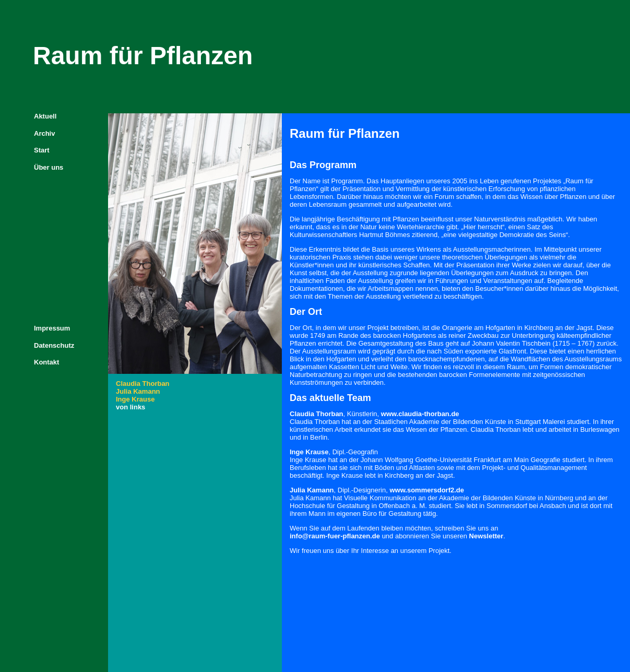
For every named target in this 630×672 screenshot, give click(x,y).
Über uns (49, 167)
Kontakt (46, 362)
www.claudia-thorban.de (420, 414)
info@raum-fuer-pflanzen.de (335, 536)
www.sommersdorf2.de (427, 490)
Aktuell (45, 116)
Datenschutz (54, 345)
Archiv (44, 133)
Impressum (52, 328)
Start (42, 150)
